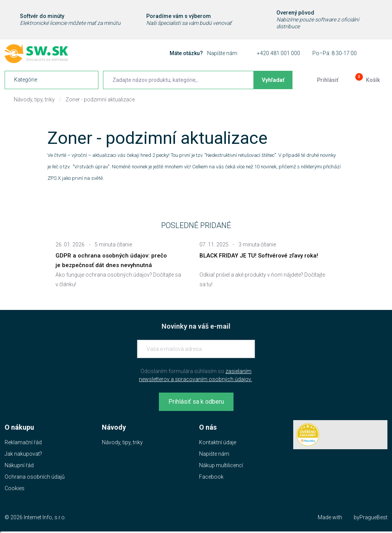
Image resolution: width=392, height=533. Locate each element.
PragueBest (373, 517)
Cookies (15, 488)
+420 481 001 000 (278, 53)
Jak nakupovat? (23, 454)
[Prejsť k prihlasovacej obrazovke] (322, 80)
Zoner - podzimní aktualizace (100, 99)
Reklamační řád (23, 442)
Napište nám (214, 454)
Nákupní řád (19, 465)
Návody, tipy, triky (34, 99)
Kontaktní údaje (218, 442)
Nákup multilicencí (221, 465)
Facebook (211, 477)
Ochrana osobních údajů (35, 477)
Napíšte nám (222, 53)
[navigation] (51, 80)
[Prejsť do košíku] (367, 80)
